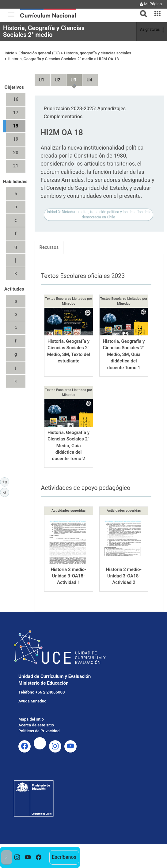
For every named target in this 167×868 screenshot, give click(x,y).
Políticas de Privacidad (39, 719)
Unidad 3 (71, 66)
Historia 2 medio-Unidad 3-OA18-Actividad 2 (124, 564)
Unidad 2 (55, 66)
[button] (141, 10)
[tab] (141, 10)
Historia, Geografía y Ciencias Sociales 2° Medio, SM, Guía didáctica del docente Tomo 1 (124, 343)
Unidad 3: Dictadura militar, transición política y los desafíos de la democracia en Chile (98, 203)
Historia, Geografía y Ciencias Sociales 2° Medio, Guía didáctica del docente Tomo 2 (68, 434)
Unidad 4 (87, 66)
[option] (17, 857)
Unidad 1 (39, 66)
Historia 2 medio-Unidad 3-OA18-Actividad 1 (68, 564)
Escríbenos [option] (64, 857)
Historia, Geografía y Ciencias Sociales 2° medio (44, 31)
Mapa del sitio (31, 708)
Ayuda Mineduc (32, 690)
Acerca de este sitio (36, 714)
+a (6, 482)
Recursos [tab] (49, 236)
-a (6, 492)
